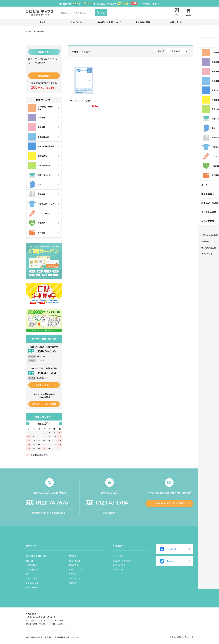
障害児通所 (74, 565)
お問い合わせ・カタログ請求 (44, 404)
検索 (101, 12)
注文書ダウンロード (44, 385)
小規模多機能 (31, 565)
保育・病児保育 (32, 569)
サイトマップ (77, 637)
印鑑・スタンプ (76, 569)
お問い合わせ (176, 22)
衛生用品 (73, 574)
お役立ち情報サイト (34, 587)
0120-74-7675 (46, 351)
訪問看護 (73, 556)
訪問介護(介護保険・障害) (36, 556)
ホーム (43, 22)
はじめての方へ (76, 22)
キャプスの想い (119, 569)
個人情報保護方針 (62, 637)
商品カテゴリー (33, 546)
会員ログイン (44, 52)
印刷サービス (75, 578)
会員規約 (48, 637)
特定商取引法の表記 (34, 637)
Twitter (167, 561)
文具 (28, 574)
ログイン (175, 12)
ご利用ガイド (119, 546)
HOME (29, 31)
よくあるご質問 (143, 22)
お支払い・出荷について (109, 22)
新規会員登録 (44, 76)
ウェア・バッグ (32, 578)
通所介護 (30, 561)
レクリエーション (33, 583)
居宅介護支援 (75, 561)
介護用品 (73, 583)
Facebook (168, 549)
